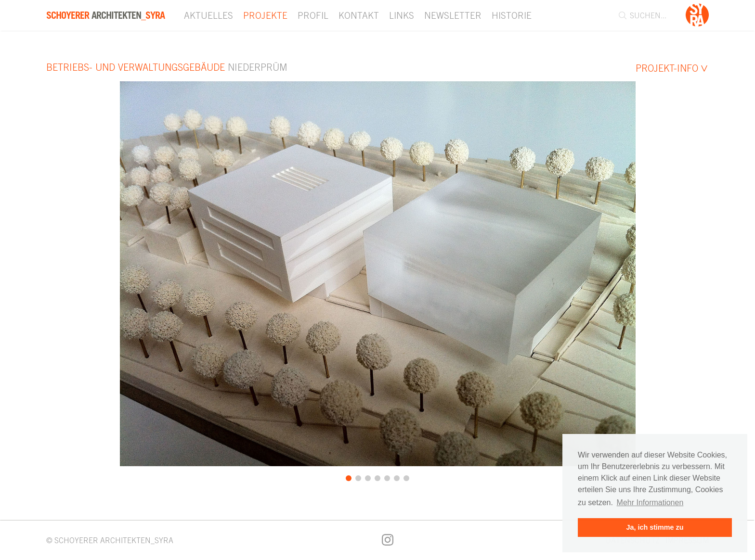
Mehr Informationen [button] (650, 503)
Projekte (265, 15)
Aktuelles (208, 15)
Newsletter (453, 15)
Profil (313, 15)
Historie (512, 15)
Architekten (105, 15)
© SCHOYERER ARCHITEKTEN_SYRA (110, 540)
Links (402, 15)
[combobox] (648, 15)
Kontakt (359, 15)
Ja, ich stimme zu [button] (655, 527)
